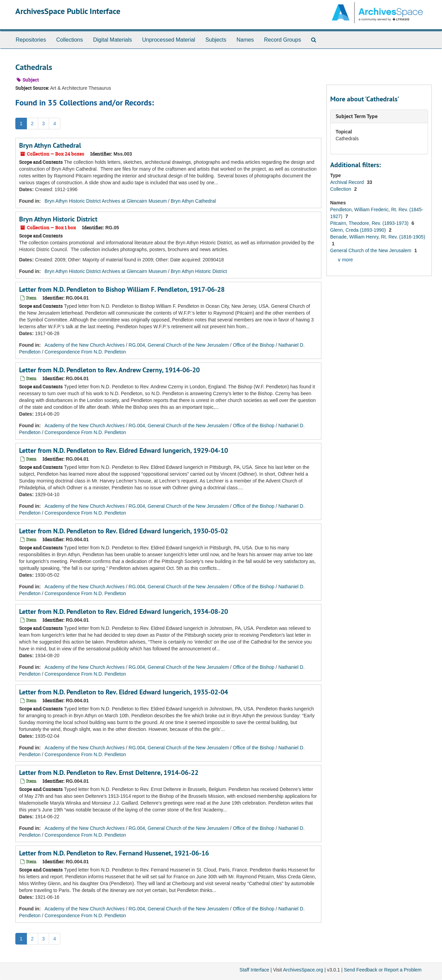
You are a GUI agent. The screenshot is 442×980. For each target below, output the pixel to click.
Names (245, 40)
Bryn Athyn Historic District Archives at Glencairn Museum (106, 201)
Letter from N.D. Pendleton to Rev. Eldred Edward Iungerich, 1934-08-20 (124, 611)
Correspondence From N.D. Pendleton (85, 352)
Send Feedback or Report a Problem (383, 970)
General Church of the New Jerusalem (371, 250)
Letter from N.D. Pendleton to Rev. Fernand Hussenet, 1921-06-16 (114, 853)
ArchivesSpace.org (303, 970)
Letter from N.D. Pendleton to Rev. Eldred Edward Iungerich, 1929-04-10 (124, 450)
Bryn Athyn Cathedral (50, 145)
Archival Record (348, 182)
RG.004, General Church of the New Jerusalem (179, 345)
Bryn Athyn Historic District (58, 219)
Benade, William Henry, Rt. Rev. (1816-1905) (378, 237)
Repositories (31, 40)
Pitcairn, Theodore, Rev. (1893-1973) (370, 223)
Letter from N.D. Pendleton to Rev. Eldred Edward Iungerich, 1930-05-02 (124, 531)
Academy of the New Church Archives (85, 345)
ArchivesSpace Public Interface (68, 11)
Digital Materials (112, 40)
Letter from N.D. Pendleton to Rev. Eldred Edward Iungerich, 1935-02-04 (124, 692)
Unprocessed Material (169, 40)
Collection (341, 189)
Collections (70, 40)
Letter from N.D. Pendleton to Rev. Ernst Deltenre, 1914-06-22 (109, 773)
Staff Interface (254, 970)
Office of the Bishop (254, 345)
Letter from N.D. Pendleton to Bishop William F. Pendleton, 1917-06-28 (122, 289)
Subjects (216, 40)
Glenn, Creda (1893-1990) (359, 230)
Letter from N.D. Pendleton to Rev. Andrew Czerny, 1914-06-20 (109, 370)
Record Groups (283, 40)
